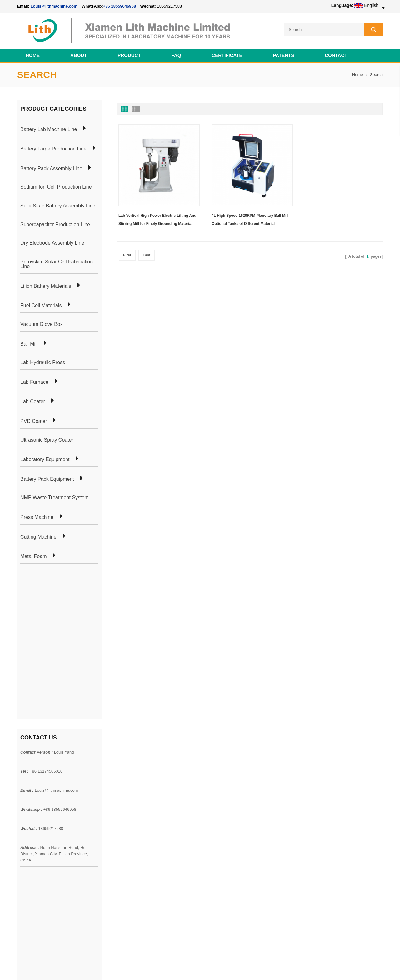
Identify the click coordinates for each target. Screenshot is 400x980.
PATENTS (283, 55)
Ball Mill (29, 344)
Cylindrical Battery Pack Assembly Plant (129, 787)
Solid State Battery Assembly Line (58, 206)
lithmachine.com (156, 967)
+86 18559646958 (120, 6)
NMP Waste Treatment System (55, 498)
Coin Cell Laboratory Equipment (121, 820)
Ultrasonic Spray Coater (47, 440)
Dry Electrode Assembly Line (52, 243)
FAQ (176, 55)
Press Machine (37, 517)
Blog (22, 820)
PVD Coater (34, 421)
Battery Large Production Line (53, 149)
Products (26, 798)
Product (129, 55)
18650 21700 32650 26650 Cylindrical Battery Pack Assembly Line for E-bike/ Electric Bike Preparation (237, 794)
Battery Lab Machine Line (49, 129)
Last (147, 254)
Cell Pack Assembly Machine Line (227, 967)
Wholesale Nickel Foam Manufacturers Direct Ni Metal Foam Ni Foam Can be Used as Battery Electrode (237, 909)
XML (22, 843)
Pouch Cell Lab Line (110, 809)
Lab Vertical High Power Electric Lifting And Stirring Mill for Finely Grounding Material (157, 218)
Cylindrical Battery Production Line (124, 832)
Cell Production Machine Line (285, 967)
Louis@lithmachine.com (56, 639)
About (79, 55)
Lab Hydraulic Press (43, 363)
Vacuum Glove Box (42, 324)
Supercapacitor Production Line (55, 225)
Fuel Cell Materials (41, 306)
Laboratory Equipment (45, 460)
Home (33, 55)
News (23, 809)
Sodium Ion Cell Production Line (56, 187)
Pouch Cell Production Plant (117, 798)
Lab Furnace (34, 382)
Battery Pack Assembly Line (51, 169)
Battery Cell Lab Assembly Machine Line (347, 967)
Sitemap (25, 832)
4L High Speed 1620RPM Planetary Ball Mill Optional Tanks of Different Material (248, 218)
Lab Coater (33, 402)
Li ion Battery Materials (46, 286)
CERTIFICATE (227, 55)
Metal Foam (33, 556)
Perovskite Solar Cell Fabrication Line (57, 264)
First (127, 254)
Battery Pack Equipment (47, 479)
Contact (336, 55)
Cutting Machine (38, 537)
